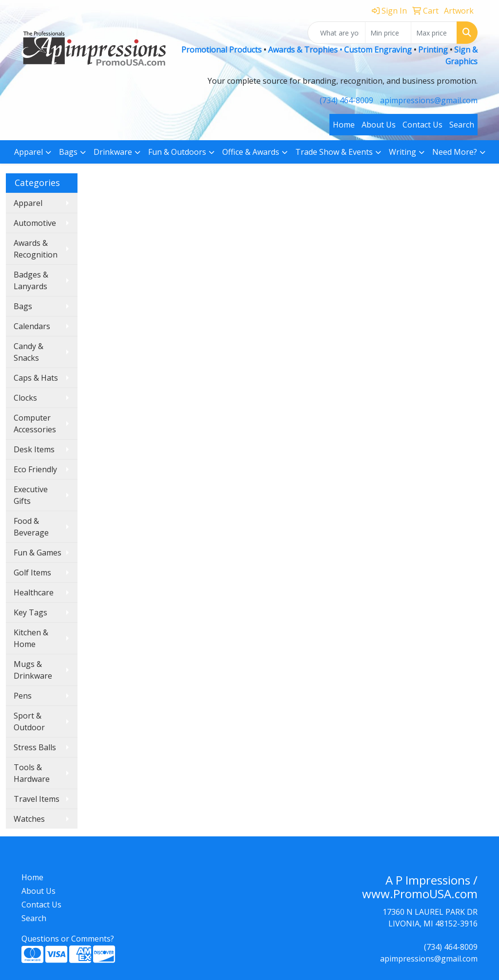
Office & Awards (251, 152)
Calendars (32, 326)
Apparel (29, 152)
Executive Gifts (31, 495)
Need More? (455, 152)
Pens (23, 696)
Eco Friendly (35, 469)
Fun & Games (38, 553)
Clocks (25, 398)
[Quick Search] (336, 33)
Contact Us (422, 125)
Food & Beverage (31, 527)
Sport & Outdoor (29, 721)
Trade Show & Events (334, 152)
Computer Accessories (35, 424)
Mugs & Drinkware (33, 670)
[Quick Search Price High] (434, 33)
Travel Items (37, 799)
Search (462, 125)
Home (344, 125)
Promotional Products (222, 50)
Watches (29, 819)
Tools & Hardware (32, 773)
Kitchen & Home (31, 638)
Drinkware (113, 152)
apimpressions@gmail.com (429, 100)
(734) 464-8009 (346, 100)
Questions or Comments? (68, 939)
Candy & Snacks (29, 352)
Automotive (35, 223)
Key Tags (30, 612)
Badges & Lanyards (31, 280)
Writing (403, 152)
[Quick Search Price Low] (388, 33)
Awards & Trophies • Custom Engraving (340, 50)
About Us (379, 125)
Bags (68, 152)
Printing (433, 50)
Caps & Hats (36, 378)
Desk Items (34, 449)
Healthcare (34, 592)
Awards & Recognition (36, 249)
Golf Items (32, 573)
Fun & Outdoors (177, 152)
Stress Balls (35, 747)
